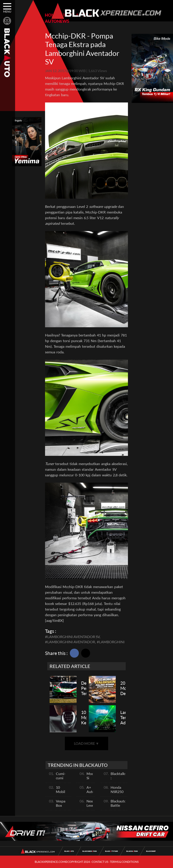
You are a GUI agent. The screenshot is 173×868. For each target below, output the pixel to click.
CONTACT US (100, 862)
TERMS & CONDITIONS (124, 862)
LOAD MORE (86, 743)
